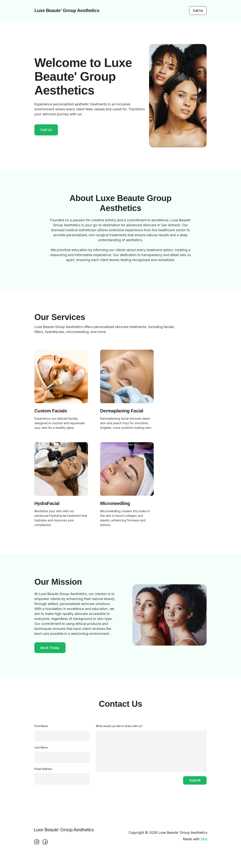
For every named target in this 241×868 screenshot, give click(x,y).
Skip (204, 839)
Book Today (50, 648)
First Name (41, 726)
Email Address (43, 769)
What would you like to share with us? (119, 726)
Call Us (198, 11)
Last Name (41, 747)
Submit (195, 780)
